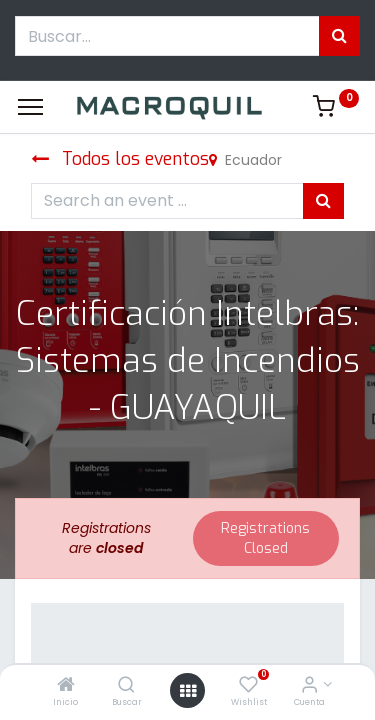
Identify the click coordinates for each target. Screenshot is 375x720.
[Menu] (30, 107)
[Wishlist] (248, 686)
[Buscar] (126, 686)
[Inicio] (66, 686)
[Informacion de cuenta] (309, 686)
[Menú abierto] (188, 691)
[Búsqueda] (339, 36)
